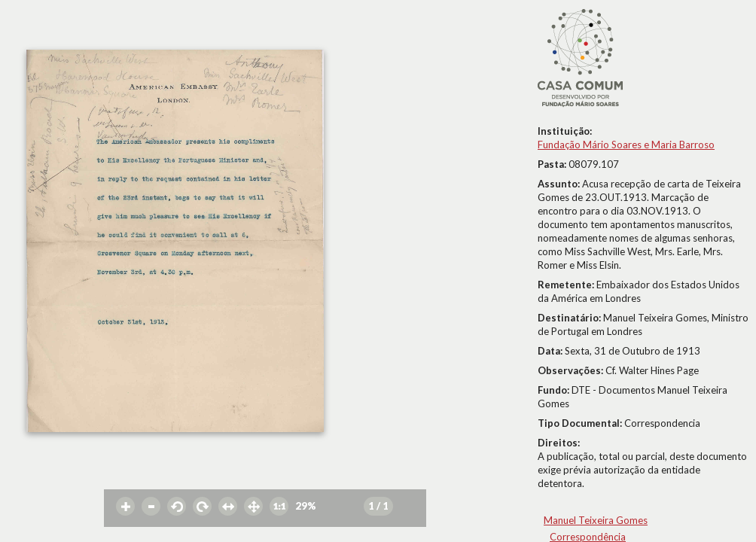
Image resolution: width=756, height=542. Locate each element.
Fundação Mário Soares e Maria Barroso (626, 145)
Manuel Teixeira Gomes (596, 520)
